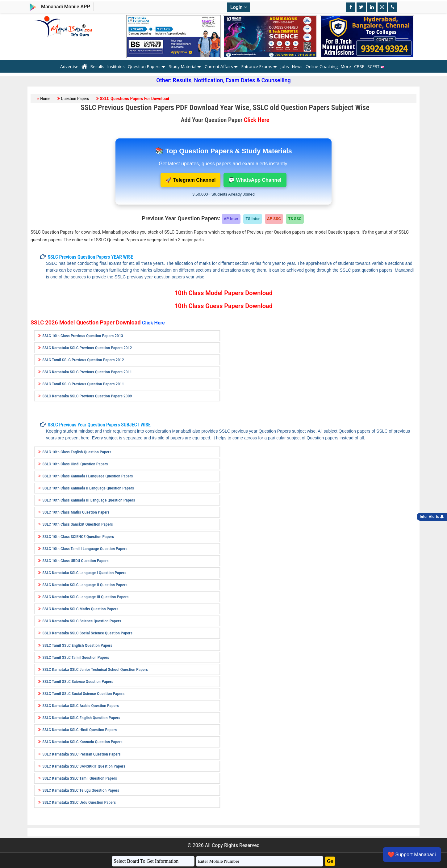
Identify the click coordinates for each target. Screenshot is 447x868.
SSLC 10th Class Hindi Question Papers (75, 464)
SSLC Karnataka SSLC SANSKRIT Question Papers (84, 766)
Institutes (116, 66)
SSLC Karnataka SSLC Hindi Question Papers (79, 730)
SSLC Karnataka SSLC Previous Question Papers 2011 (87, 372)
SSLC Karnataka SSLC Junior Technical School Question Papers (95, 669)
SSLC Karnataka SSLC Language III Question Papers (85, 597)
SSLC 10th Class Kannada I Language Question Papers (88, 476)
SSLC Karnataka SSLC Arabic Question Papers (81, 705)
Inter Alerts (432, 517)
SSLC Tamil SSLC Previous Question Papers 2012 (83, 360)
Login (239, 7)
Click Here (257, 120)
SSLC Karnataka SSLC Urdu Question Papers (79, 802)
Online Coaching (322, 66)
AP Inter (231, 219)
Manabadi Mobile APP (66, 7)
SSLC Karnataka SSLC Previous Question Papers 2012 (87, 348)
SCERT (377, 66)
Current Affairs (219, 66)
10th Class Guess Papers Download (223, 306)
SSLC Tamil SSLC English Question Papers (77, 645)
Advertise (69, 66)
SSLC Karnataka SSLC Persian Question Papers (81, 754)
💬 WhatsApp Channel (255, 180)
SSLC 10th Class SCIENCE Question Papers (78, 536)
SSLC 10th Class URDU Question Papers (75, 561)
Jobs (285, 66)
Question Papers (144, 66)
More (346, 66)
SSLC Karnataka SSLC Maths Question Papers (80, 609)
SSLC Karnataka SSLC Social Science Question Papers (87, 633)
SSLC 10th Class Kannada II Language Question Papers (88, 488)
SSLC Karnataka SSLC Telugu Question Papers (81, 790)
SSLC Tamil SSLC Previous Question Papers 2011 (83, 384)
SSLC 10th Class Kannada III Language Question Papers (89, 500)
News (297, 66)
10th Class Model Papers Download (223, 293)
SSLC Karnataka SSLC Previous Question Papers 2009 (87, 396)
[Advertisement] (320, 373)
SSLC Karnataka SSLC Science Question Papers (82, 621)
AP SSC (274, 219)
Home (45, 99)
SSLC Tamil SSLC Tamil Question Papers (76, 657)
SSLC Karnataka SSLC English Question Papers (81, 718)
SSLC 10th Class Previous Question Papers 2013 (83, 336)
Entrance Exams (257, 66)
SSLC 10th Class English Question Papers (77, 452)
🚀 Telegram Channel (190, 180)
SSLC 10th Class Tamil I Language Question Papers (85, 548)
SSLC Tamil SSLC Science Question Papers (78, 681)
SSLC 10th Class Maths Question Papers (76, 512)
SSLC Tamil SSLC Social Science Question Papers (83, 693)
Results (97, 66)
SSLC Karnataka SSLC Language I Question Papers (84, 573)
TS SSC (295, 219)
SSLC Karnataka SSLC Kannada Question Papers (82, 742)
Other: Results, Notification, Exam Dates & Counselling (223, 80)
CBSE (359, 66)
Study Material (183, 66)
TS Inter (253, 219)
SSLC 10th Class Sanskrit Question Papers (78, 524)
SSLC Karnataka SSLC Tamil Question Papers (80, 778)
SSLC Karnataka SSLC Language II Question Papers (85, 585)
